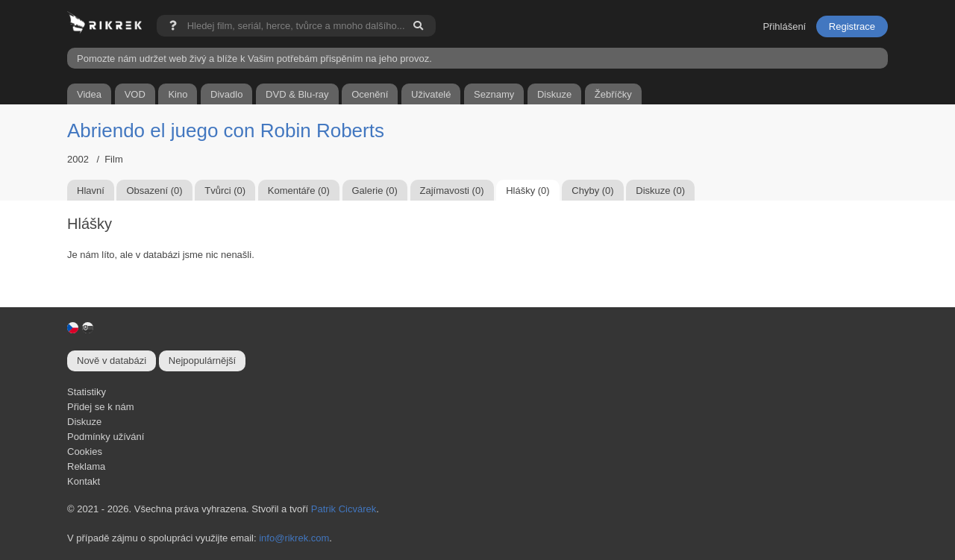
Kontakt (84, 481)
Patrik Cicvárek (344, 509)
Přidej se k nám (101, 407)
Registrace (852, 26)
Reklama (86, 466)
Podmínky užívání (106, 437)
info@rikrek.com (294, 538)
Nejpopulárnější (202, 361)
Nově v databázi (112, 361)
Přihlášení (784, 26)
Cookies (85, 452)
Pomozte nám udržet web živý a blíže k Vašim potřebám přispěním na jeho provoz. (254, 59)
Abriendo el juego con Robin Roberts (226, 130)
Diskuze (84, 422)
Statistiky (87, 392)
